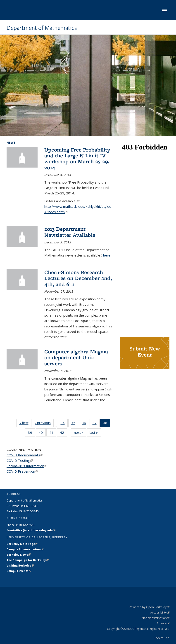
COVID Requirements (25, 455)
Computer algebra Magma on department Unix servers (76, 357)
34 (64, 424)
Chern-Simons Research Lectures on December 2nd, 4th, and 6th (78, 278)
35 (75, 424)
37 (96, 424)
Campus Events (19, 571)
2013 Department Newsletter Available (70, 232)
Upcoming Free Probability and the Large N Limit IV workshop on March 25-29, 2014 (77, 159)
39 (32, 433)
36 (85, 424)
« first (25, 423)
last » (95, 432)
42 (63, 433)
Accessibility (160, 612)
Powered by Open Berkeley (149, 607)
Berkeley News (19, 555)
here (107, 255)
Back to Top (162, 638)
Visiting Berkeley (20, 566)
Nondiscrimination (156, 618)
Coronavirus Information (27, 466)
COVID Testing (20, 460)
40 (42, 433)
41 (53, 433)
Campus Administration (25, 549)
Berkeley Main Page (22, 544)
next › (80, 432)
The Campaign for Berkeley (28, 560)
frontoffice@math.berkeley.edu (31, 530)
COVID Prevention (22, 471)
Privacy (163, 623)
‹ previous (44, 423)
